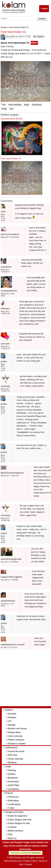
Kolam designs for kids (19, 823)
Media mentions (16, 831)
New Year (13, 755)
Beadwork (13, 778)
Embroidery (13, 782)
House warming (15, 759)
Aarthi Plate (14, 785)
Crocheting (13, 789)
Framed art (13, 797)
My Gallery (39, 36)
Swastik (12, 725)
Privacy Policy (30, 861)
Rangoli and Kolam (14, 812)
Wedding (12, 763)
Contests (12, 827)
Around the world (16, 751)
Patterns (9, 710)
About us (12, 838)
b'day (4, 109)
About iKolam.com (13, 861)
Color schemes (15, 736)
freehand (37, 105)
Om (10, 721)
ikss (11, 109)
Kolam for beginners (18, 816)
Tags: (3, 104)
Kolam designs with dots (20, 820)
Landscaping (14, 804)
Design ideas (14, 732)
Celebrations (11, 748)
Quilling (11, 774)
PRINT (34, 43)
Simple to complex (17, 744)
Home (4, 27)
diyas (27, 105)
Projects (9, 793)
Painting (12, 770)
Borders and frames (17, 729)
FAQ (10, 834)
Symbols (12, 714)
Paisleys (12, 717)
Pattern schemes (16, 740)
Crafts (8, 767)
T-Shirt (11, 808)
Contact (28, 864)
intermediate (15, 105)
